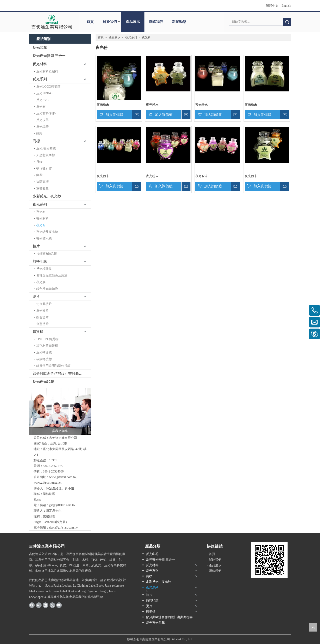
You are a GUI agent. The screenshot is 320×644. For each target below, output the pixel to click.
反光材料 (40, 64)
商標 (36, 141)
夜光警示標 (44, 239)
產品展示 (133, 22)
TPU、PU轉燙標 (47, 339)
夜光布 (41, 212)
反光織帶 (42, 127)
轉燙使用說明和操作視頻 (53, 366)
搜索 (287, 22)
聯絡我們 (156, 22)
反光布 (41, 107)
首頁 (90, 22)
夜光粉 (41, 225)
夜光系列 (40, 204)
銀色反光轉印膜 (47, 289)
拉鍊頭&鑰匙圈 (47, 254)
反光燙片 (42, 311)
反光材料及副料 (47, 72)
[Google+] (39, 605)
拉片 (36, 246)
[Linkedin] (45, 605)
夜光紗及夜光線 (47, 232)
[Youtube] (59, 605)
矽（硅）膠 (44, 169)
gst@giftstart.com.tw (62, 505)
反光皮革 (42, 120)
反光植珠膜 (44, 269)
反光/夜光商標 (46, 148)
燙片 (36, 296)
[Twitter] (52, 605)
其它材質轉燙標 (47, 346)
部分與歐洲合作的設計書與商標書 (59, 373)
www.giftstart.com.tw (63, 477)
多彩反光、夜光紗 (47, 196)
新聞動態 (179, 22)
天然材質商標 (46, 155)
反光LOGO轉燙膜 (48, 87)
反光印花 (40, 47)
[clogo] (52, 22)
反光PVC (42, 100)
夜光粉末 (103, 105)
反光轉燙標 (44, 352)
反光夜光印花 (43, 382)
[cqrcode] (269, 560)
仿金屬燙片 (44, 304)
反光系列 (40, 79)
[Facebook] (32, 605)
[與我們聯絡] (60, 412)
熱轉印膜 (40, 261)
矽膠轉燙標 (44, 359)
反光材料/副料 (46, 113)
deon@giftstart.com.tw (63, 528)
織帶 (39, 175)
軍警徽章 (42, 189)
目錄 (39, 162)
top (313, 627)
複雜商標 (42, 182)
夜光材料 (42, 219)
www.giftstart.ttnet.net (47, 483)
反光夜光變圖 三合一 (49, 56)
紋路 (39, 133)
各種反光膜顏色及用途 (52, 276)
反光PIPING (44, 93)
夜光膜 (41, 282)
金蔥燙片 (42, 324)
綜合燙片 (42, 317)
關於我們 (110, 22)
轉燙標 (38, 332)
